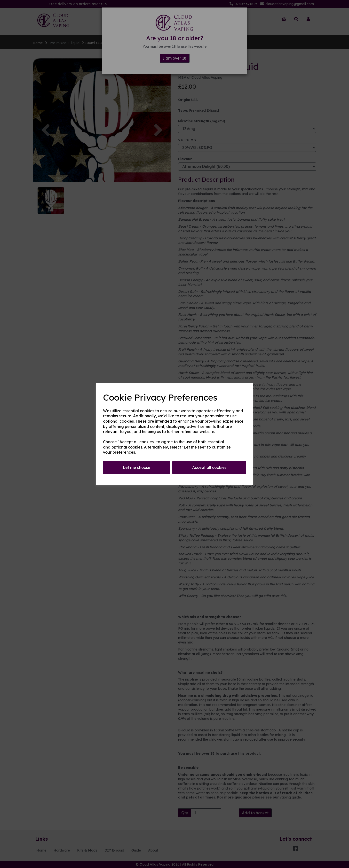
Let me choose (137, 467)
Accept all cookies (209, 467)
